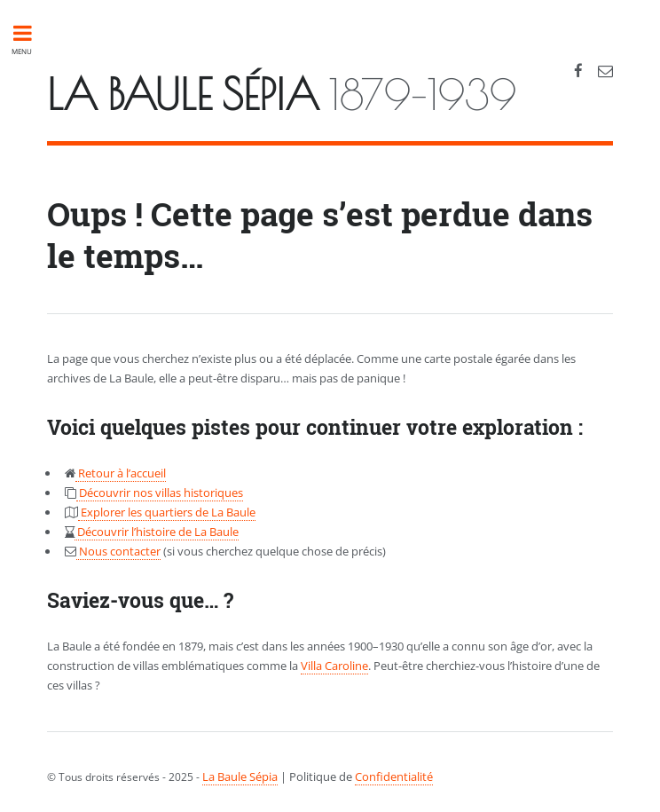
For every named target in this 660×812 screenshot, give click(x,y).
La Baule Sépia (240, 777)
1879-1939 (282, 94)
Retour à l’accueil (121, 473)
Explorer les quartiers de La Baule (167, 512)
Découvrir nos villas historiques (160, 493)
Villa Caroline (334, 666)
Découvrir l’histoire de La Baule (157, 532)
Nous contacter (118, 551)
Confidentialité (394, 777)
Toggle (32, 33)
